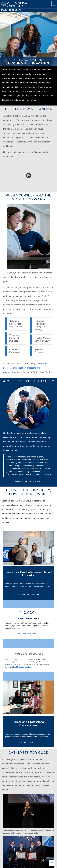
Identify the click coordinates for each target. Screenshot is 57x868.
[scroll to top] (52, 863)
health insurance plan (22, 667)
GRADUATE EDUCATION (12, 10)
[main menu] (54, 3)
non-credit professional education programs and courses (26, 368)
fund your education (15, 664)
